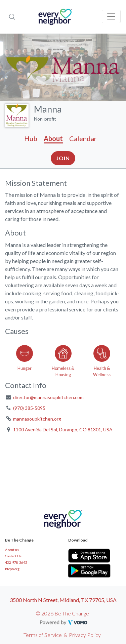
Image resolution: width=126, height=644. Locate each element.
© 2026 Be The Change (62, 613)
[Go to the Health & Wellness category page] (102, 360)
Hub (31, 138)
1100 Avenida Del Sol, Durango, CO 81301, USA (63, 430)
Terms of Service (43, 635)
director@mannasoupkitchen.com (48, 397)
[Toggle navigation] (111, 16)
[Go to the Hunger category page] (24, 360)
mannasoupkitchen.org (37, 419)
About (53, 138)
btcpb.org (12, 569)
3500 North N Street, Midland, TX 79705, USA (63, 600)
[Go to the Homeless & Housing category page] (63, 360)
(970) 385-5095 (29, 408)
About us (12, 550)
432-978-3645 (16, 562)
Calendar (83, 138)
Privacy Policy (85, 635)
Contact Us (13, 556)
